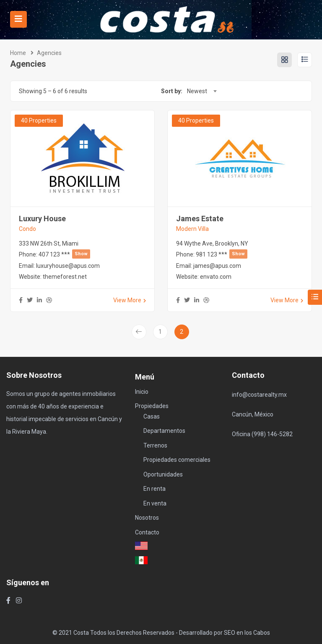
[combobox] (202, 91)
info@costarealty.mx (259, 395)
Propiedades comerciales (177, 460)
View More (130, 300)
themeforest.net (65, 277)
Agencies (49, 53)
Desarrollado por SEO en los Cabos (225, 633)
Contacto (147, 532)
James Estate (200, 219)
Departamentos (164, 431)
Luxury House (42, 219)
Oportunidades (163, 474)
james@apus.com (217, 266)
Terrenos (155, 445)
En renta (155, 489)
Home (18, 53)
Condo (27, 229)
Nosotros (147, 518)
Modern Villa (192, 229)
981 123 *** (222, 254)
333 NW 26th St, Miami (49, 243)
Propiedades (152, 406)
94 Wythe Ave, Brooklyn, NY (212, 243)
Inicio (142, 392)
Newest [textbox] (197, 91)
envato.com (216, 277)
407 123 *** (64, 254)
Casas (152, 416)
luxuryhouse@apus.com (68, 266)
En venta (155, 503)
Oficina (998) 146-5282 (262, 434)
